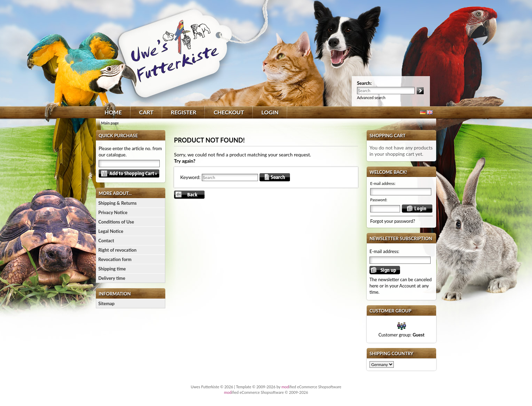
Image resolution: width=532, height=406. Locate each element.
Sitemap (106, 303)
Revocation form (115, 259)
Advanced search (371, 98)
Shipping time (112, 269)
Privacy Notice (113, 212)
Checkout (229, 112)
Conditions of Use (116, 222)
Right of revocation (117, 250)
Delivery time (112, 278)
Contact (106, 241)
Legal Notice (111, 231)
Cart (146, 112)
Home (113, 112)
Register (184, 112)
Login (270, 112)
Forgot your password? (393, 221)
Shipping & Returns (118, 203)
